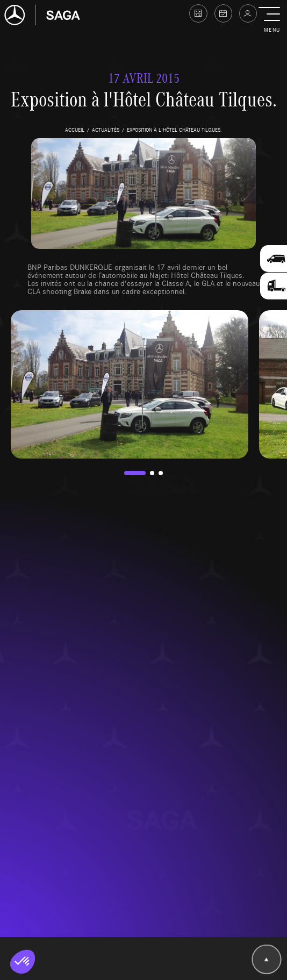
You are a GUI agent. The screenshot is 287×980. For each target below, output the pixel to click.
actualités (106, 130)
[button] (272, 20)
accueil (75, 130)
